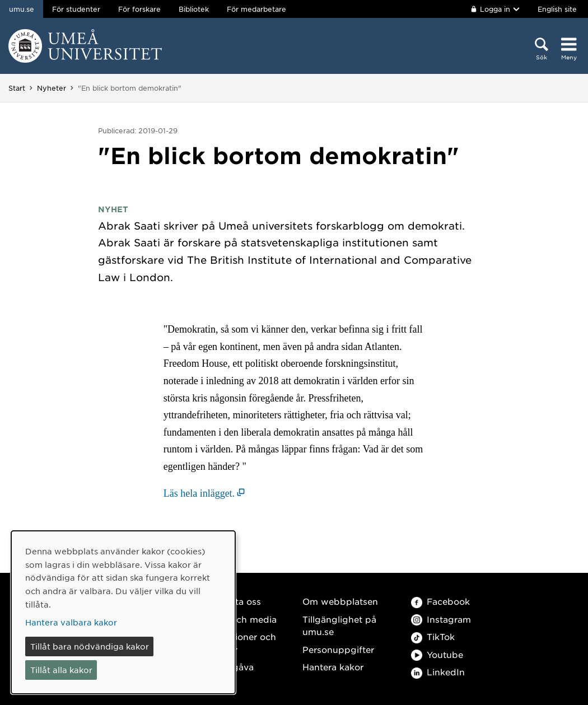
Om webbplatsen (340, 601)
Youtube (437, 654)
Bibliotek (194, 9)
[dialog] (123, 612)
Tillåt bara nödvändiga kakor (90, 646)
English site (557, 9)
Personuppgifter (338, 649)
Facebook (440, 601)
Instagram (441, 619)
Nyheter (52, 88)
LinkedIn (438, 672)
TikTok (433, 636)
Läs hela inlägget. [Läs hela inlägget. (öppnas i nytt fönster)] (199, 493)
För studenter (76, 9)
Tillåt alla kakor (61, 670)
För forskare (139, 9)
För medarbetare (256, 9)
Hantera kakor (333, 667)
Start (17, 88)
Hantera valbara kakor (71, 622)
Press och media (241, 619)
